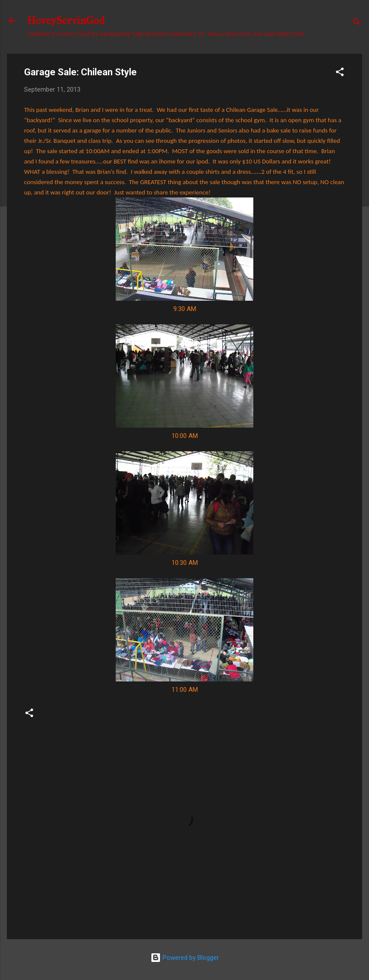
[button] (340, 73)
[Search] (357, 23)
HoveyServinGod (66, 21)
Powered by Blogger (185, 958)
